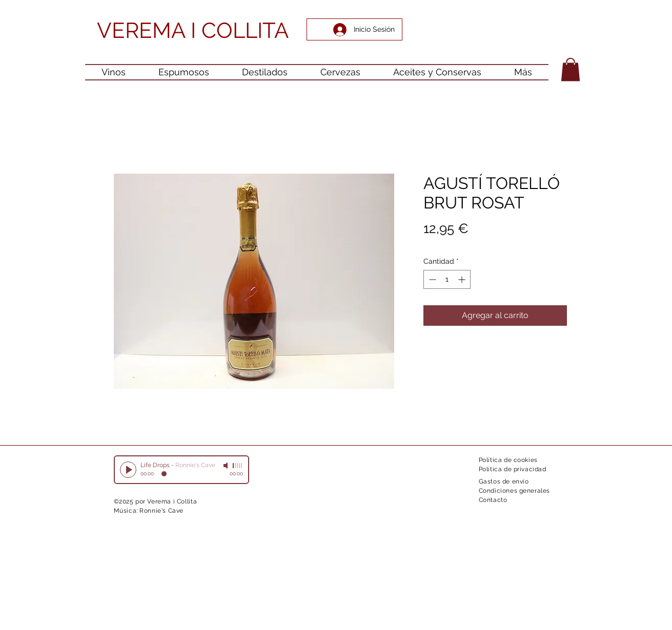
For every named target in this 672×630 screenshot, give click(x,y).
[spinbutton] (447, 279)
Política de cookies (508, 460)
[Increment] (463, 279)
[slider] (238, 466)
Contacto (493, 500)
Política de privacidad (513, 469)
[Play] (128, 470)
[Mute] (227, 466)
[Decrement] (431, 279)
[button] (571, 69)
